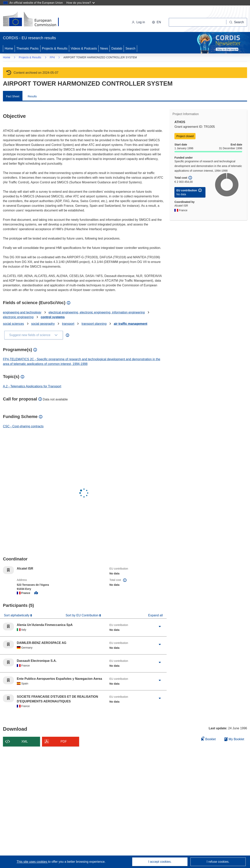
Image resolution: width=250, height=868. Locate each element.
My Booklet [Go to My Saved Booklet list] (234, 739)
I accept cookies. (160, 862)
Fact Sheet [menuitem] (13, 96)
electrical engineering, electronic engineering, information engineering (97, 312)
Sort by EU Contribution (83, 615)
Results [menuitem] (32, 96)
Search (130, 48)
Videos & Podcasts (84, 48)
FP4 (52, 57)
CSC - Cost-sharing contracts (23, 426)
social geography (43, 324)
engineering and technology (22, 312)
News (104, 48)
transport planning (94, 324)
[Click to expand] (160, 627)
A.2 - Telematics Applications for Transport (32, 386)
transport (68, 324)
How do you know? (81, 3)
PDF (64, 742)
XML (25, 742)
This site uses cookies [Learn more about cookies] (32, 862)
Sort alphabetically (17, 615)
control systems (53, 317)
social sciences (13, 324)
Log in (138, 22)
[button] (156, 22)
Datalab (117, 48)
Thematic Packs (28, 48)
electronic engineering (18, 317)
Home (9, 48)
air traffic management (130, 324)
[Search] (237, 22)
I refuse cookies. (218, 862)
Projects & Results (55, 48)
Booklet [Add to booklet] (209, 739)
